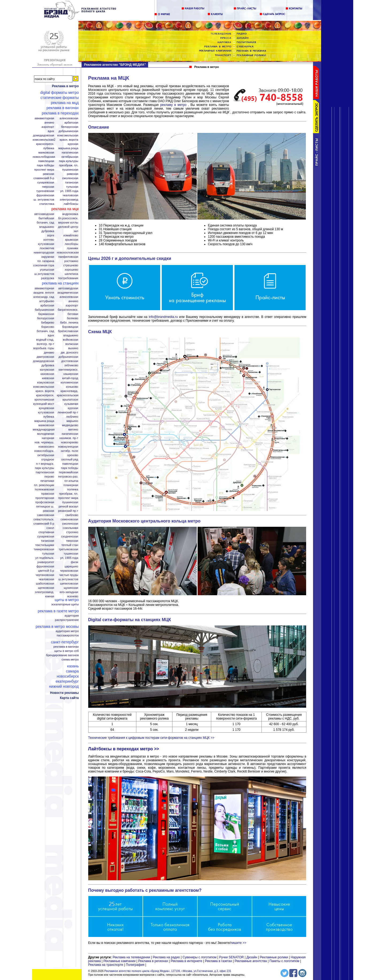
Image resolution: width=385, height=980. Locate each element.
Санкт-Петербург (65, 642)
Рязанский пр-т (68, 511)
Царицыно (71, 566)
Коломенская (70, 383)
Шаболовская (45, 584)
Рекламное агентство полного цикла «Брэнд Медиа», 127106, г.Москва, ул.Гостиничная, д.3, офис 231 (168, 971)
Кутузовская (46, 244)
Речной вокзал (68, 507)
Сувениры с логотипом (200, 957)
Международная (44, 430)
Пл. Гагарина (46, 261)
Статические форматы (59, 98)
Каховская (47, 374)
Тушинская (71, 554)
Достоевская (70, 361)
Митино (73, 430)
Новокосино (46, 447)
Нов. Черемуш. (44, 442)
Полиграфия (135, 965)
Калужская (47, 370)
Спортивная (46, 532)
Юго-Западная (69, 592)
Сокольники (71, 528)
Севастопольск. (44, 519)
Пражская (48, 494)
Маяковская (46, 153)
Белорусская (70, 127)
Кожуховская (46, 383)
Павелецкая (46, 161)
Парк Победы (46, 165)
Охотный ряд (70, 460)
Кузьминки (71, 404)
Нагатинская (70, 153)
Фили (75, 562)
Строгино (72, 532)
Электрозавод (69, 200)
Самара (72, 671)
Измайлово (71, 235)
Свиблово (72, 515)
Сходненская (70, 537)
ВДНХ (51, 131)
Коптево (49, 240)
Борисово (48, 327)
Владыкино (47, 227)
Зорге (50, 235)
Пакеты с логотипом (284, 961)
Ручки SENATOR (231, 957)
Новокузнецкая (68, 447)
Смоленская (70, 178)
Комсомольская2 (44, 140)
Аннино (49, 123)
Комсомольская (68, 135)
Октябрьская (70, 157)
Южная (50, 596)
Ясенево (73, 596)
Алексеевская (69, 118)
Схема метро (70, 660)
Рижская (48, 174)
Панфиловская (68, 257)
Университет (46, 562)
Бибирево (48, 323)
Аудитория (72, 616)
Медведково (70, 425)
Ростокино (71, 261)
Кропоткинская (44, 400)
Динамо (49, 353)
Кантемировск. (68, 370)
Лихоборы (72, 244)
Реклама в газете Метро (58, 611)
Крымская (72, 240)
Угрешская (47, 270)
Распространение (67, 620)
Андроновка (70, 214)
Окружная (48, 257)
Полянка (73, 489)
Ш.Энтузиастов (44, 274)
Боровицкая (70, 327)
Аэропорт (48, 127)
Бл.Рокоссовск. (68, 218)
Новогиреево (70, 442)
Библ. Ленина (69, 323)
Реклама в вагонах (63, 108)
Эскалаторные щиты (65, 604)
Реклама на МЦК (65, 209)
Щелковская (46, 588)
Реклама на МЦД (65, 103)
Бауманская (46, 314)
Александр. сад (44, 297)
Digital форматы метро (60, 93)
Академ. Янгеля (44, 293)
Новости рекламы (64, 693)
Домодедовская (43, 135)
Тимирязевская (44, 549)
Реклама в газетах (219, 961)
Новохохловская (68, 253)
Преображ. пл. (69, 165)
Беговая (73, 314)
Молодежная (46, 434)
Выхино (73, 348)
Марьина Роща (68, 148)
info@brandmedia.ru (163, 317)
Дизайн (252, 957)
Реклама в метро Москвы (57, 627)
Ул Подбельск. (45, 558)
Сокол (50, 528)
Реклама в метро (65, 86)
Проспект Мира (44, 170)
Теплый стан (70, 545)
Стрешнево (71, 265)
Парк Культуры (68, 161)
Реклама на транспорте (106, 965)
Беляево (72, 318)
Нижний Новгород (64, 686)
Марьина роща (44, 421)
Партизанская (45, 472)
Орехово (73, 455)
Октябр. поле (70, 451)
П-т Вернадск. (45, 464)
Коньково (72, 387)
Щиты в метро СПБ (67, 651)
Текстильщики (45, 545)
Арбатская (71, 123)
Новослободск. (44, 451)
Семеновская (70, 519)
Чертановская (45, 575)
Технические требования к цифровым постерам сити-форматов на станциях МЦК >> (151, 738)
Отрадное (48, 460)
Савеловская (45, 515)
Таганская (72, 182)
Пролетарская (45, 498)
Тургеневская (45, 191)
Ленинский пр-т (68, 412)
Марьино (72, 421)
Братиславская (68, 331)
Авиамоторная (45, 118)
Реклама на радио (166, 957)
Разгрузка (48, 278)
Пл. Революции (44, 485)
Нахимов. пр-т (69, 438)
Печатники (47, 481)
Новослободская (44, 157)
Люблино (72, 417)
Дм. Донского (69, 353)
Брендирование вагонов (62, 655)
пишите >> (238, 943)
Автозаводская (44, 214)
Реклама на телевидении (131, 957)
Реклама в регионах (153, 961)
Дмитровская (45, 357)
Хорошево (72, 270)
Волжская (72, 344)
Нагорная (48, 438)
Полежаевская (44, 489)
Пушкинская (70, 170)
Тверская (48, 187)
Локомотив (47, 248)
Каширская (71, 374)
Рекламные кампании (120, 961)
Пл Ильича (71, 481)
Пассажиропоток (68, 635)
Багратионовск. (68, 310)
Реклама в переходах (60, 113)
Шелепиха (72, 274)
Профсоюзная (45, 502)
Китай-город (70, 378)
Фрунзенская (45, 195)
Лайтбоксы (71, 204)
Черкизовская (69, 571)
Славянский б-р (44, 178)
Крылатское (70, 400)
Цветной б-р (46, 571)
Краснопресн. (45, 144)
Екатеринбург (67, 681)
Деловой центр (68, 227)
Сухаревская (46, 182)
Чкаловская (71, 195)
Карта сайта (69, 698)
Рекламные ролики (274, 957)
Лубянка (49, 148)
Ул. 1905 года (69, 191)
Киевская (48, 378)
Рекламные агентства (251, 961)
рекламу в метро (173, 105)
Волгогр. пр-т (46, 344)
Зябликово (71, 365)
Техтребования (68, 278)
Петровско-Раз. (68, 477)
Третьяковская (68, 549)
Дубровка (48, 231)
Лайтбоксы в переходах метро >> (124, 749)
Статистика (47, 204)
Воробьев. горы (44, 348)
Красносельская (68, 395)
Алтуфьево (47, 301)
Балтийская (46, 218)
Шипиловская (69, 584)
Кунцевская (46, 408)
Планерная (71, 485)
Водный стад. (45, 340)
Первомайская (68, 472)
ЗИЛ (76, 231)
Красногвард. (70, 391)
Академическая (68, 293)
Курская (73, 144)
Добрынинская (68, 131)
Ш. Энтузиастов (44, 200)
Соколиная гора (44, 265)
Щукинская (71, 588)
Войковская (70, 340)
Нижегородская (44, 253)
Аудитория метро (67, 631)
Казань (73, 666)
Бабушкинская (44, 310)
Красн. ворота (69, 140)
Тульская (72, 187)
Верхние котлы (68, 223)
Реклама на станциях (60, 283)
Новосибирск (68, 676)
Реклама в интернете (186, 961)
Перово (49, 477)
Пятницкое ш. (45, 507)
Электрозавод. (44, 592)
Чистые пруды (69, 575)
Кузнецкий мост (44, 404)
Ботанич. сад (45, 223)
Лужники (73, 248)
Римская (72, 174)
